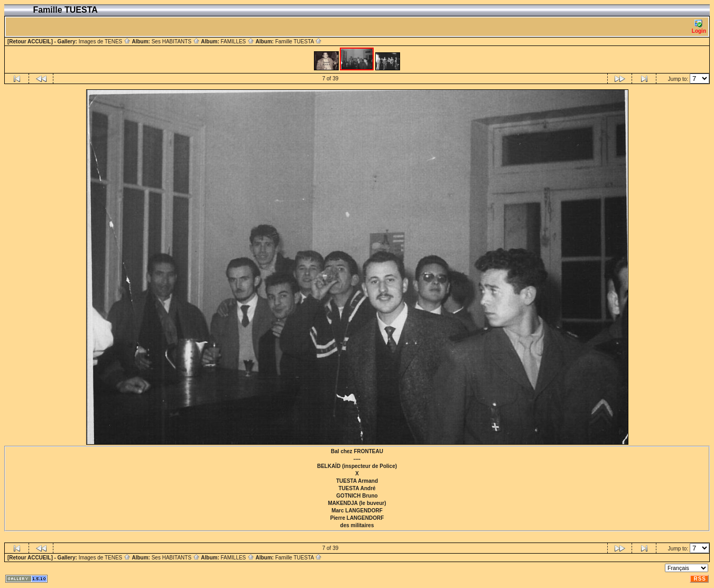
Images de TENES (105, 42)
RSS (700, 579)
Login (699, 27)
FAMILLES (237, 42)
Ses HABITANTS (176, 42)
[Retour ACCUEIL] (30, 42)
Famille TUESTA (299, 42)
